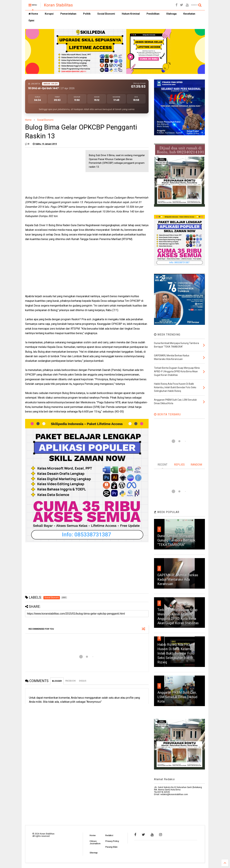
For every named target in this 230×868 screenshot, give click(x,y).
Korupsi (49, 14)
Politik (87, 14)
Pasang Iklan (111, 847)
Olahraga (171, 14)
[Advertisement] (51, 171)
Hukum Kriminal (131, 14)
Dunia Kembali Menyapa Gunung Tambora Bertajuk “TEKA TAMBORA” (176, 540)
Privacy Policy (112, 841)
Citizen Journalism (95, 842)
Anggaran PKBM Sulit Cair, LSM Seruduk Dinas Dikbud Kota (177, 697)
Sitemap (94, 853)
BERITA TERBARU (167, 414)
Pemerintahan (68, 14)
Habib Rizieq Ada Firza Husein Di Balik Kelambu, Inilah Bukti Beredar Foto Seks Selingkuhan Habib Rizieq (176, 653)
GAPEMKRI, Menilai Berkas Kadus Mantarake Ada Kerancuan (178, 579)
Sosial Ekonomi (106, 14)
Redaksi (109, 835)
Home (33, 14)
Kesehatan (189, 14)
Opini (31, 21)
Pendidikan (153, 14)
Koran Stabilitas (58, 5)
